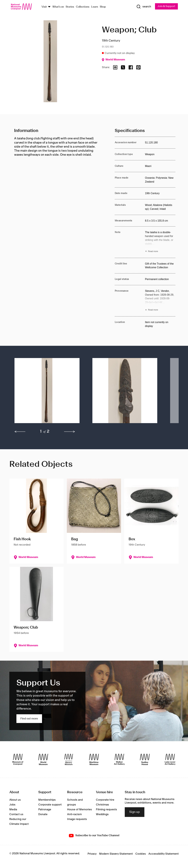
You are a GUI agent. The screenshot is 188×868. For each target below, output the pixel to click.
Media (13, 810)
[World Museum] (43, 760)
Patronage (45, 810)
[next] (70, 432)
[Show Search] (143, 7)
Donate (43, 815)
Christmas (102, 805)
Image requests (77, 819)
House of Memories (80, 810)
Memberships (47, 800)
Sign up (135, 812)
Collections (83, 7)
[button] (47, 392)
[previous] (20, 432)
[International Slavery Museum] (69, 760)
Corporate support (50, 805)
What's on (58, 7)
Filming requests (106, 810)
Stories (70, 7)
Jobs (12, 805)
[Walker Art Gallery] (119, 760)
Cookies (141, 854)
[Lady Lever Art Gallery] (170, 760)
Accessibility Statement (164, 854)
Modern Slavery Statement (116, 854)
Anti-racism (74, 815)
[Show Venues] (49, 7)
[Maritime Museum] (94, 760)
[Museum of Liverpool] (18, 760)
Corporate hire (105, 800)
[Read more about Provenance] (160, 301)
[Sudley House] (145, 760)
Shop (103, 7)
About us (15, 800)
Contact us (16, 815)
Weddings (102, 815)
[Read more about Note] (160, 242)
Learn (95, 7)
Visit (44, 7)
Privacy (92, 854)
